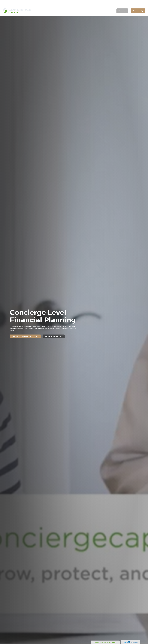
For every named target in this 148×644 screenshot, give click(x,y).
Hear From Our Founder (53, 336)
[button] (60, 5)
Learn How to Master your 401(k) (105, 642)
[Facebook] (143, 417)
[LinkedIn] (143, 421)
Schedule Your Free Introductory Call (25, 336)
